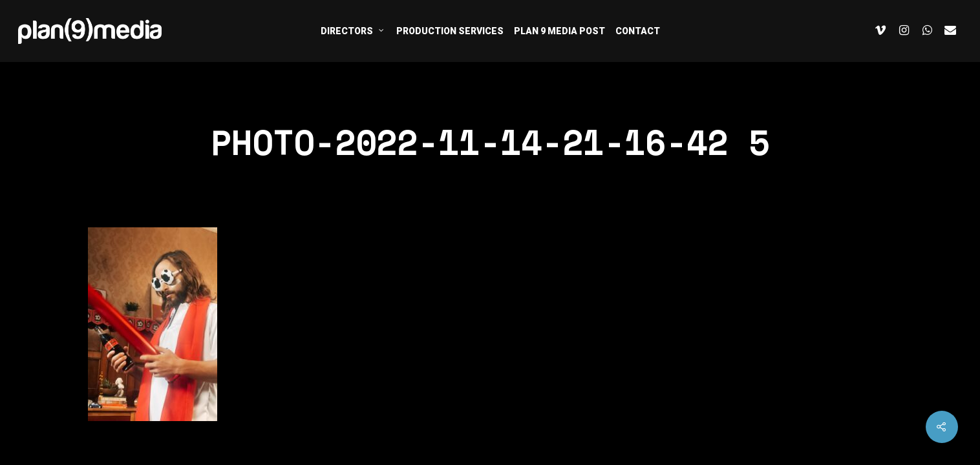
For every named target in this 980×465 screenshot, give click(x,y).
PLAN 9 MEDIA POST (559, 31)
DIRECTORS (353, 30)
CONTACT (638, 31)
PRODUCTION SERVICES (450, 31)
